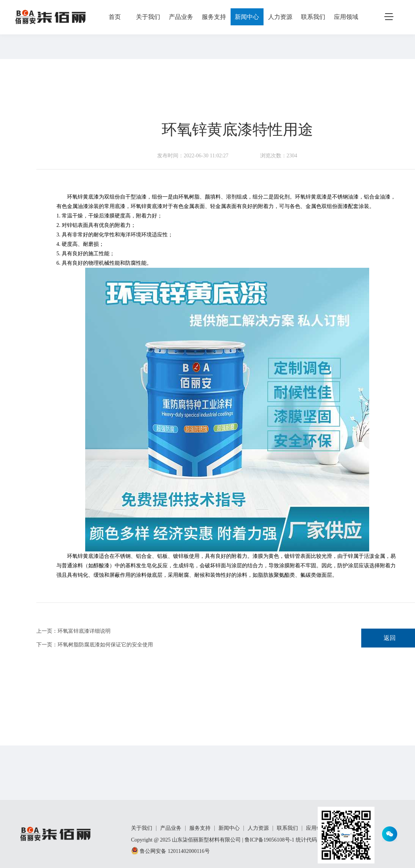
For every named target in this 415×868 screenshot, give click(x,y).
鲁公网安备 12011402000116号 (170, 851)
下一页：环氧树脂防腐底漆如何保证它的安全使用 (95, 645)
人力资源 (280, 17)
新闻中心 (247, 17)
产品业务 (181, 17)
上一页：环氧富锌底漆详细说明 (73, 631)
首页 (115, 17)
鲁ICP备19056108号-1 (269, 840)
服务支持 (214, 17)
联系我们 (313, 17)
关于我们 (148, 17)
